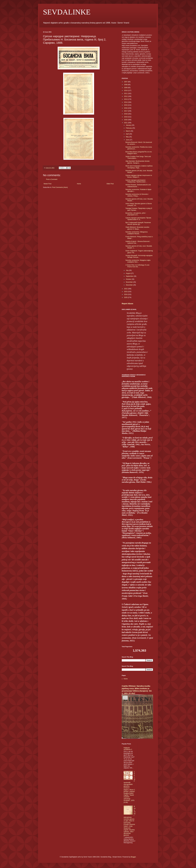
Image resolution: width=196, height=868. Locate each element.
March (128, 131)
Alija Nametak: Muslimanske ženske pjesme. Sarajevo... (137, 162)
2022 (126, 289)
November (130, 282)
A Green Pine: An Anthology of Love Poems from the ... (137, 266)
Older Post (110, 184)
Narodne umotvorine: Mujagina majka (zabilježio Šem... (138, 261)
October (129, 279)
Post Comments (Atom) (60, 187)
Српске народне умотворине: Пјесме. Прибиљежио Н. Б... (138, 219)
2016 (126, 108)
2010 (126, 90)
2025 (126, 297)
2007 (126, 82)
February (129, 128)
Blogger (133, 857)
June (128, 140)
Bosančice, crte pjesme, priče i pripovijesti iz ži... (136, 214)
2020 (126, 120)
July (127, 270)
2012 (126, 96)
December (130, 285)
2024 (126, 294)
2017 (126, 111)
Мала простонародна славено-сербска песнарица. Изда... (139, 167)
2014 (126, 102)
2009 (126, 88)
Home (79, 184)
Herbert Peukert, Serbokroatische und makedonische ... (138, 186)
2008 (126, 85)
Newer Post (47, 184)
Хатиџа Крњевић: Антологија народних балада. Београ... (139, 256)
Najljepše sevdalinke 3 (128, 749)
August (128, 273)
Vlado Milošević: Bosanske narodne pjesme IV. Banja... (137, 228)
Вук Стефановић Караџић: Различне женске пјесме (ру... (138, 223)
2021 (126, 123)
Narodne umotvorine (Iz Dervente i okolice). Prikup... (137, 195)
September (130, 276)
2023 (126, 292)
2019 (126, 117)
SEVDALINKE (67, 12)
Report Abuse (127, 304)
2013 (126, 99)
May (127, 137)
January (129, 125)
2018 (126, 114)
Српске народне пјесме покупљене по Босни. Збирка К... (139, 176)
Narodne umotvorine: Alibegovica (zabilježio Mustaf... (136, 233)
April (128, 134)
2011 (126, 93)
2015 (126, 105)
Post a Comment (52, 179)
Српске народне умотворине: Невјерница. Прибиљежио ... (136, 181)
